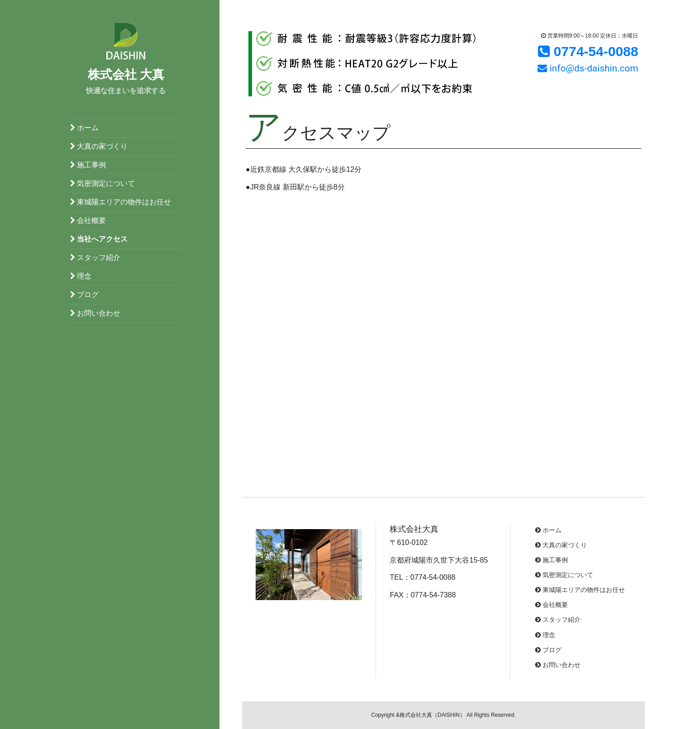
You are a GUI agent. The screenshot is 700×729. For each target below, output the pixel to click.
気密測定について (102, 183)
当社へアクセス (99, 239)
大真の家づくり (99, 146)
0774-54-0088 (588, 51)
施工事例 (88, 165)
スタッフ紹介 (95, 258)
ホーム (84, 128)
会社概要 (88, 220)
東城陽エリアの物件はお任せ (121, 202)
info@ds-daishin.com (588, 68)
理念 (81, 276)
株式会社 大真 (126, 75)
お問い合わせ (95, 313)
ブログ (84, 295)
